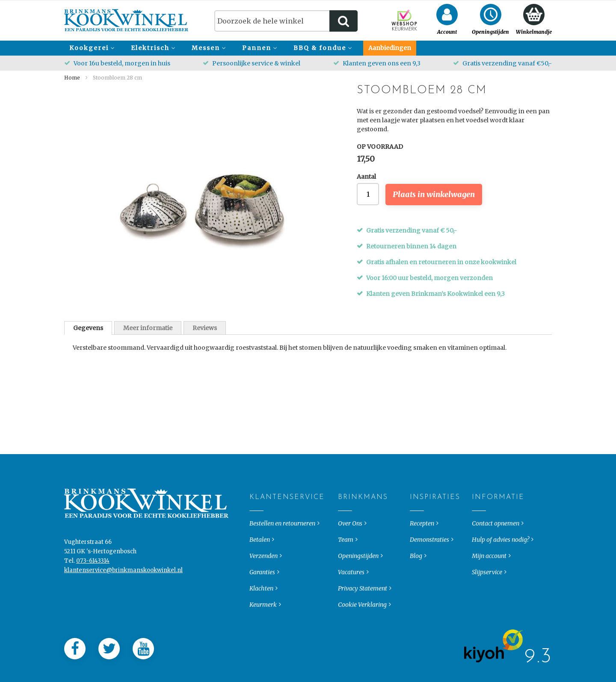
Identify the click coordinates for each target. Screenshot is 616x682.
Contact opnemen (496, 540)
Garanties (262, 589)
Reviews (205, 328)
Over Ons (350, 540)
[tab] (88, 328)
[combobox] (286, 21)
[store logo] (126, 20)
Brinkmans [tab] (345, 514)
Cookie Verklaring (362, 621)
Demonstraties (429, 556)
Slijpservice (487, 589)
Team (346, 556)
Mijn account (489, 573)
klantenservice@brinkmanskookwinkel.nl (123, 587)
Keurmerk (263, 621)
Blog (416, 573)
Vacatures (351, 589)
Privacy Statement (363, 605)
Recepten (422, 540)
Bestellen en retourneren (282, 540)
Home (72, 78)
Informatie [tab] (479, 514)
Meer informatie (148, 328)
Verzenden (264, 573)
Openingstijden (358, 573)
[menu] (308, 48)
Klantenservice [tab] (256, 514)
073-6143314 (93, 577)
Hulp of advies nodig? (500, 556)
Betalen (260, 556)
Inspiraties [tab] (417, 514)
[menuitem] (91, 48)
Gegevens (88, 328)
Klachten (261, 605)
